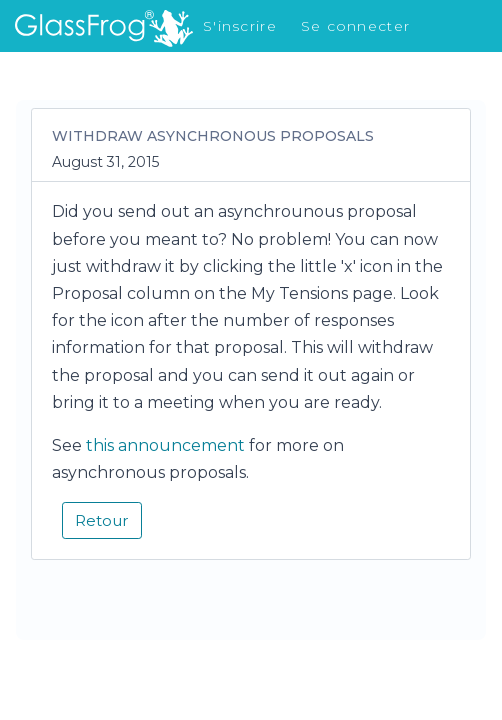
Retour (102, 520)
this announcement (165, 445)
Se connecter (355, 26)
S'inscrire (240, 26)
